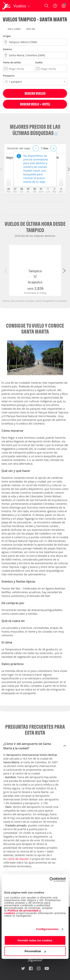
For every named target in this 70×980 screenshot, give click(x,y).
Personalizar (35, 951)
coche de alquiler (18, 859)
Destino (7, 49)
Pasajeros (9, 76)
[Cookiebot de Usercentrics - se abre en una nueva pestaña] (50, 880)
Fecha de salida (12, 62)
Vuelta (39, 62)
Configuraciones (47, 929)
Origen (7, 36)
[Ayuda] (55, 6)
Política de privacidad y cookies (23, 912)
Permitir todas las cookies (35, 940)
